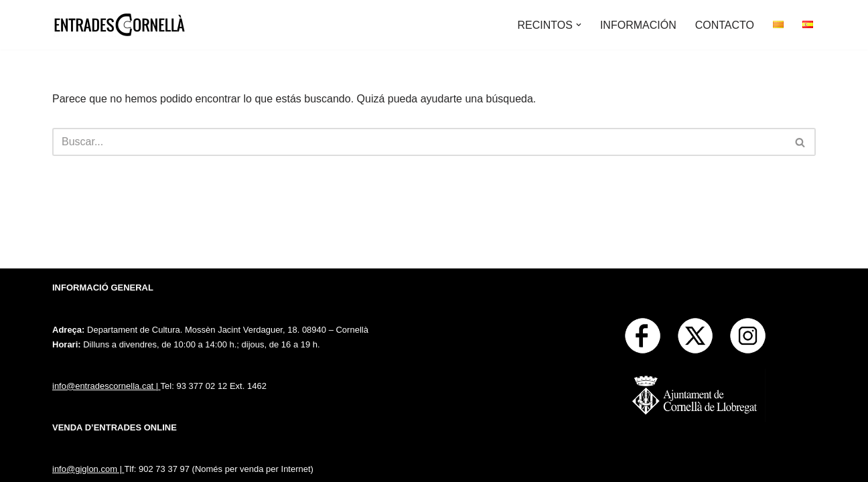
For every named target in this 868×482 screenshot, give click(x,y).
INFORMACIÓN (638, 25)
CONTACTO (725, 25)
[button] (579, 25)
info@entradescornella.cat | (106, 386)
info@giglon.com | (88, 469)
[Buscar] (419, 142)
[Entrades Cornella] (119, 25)
